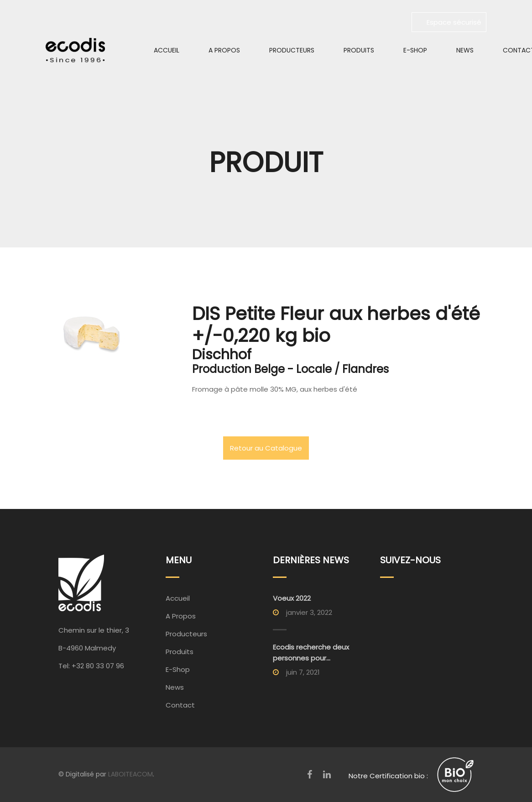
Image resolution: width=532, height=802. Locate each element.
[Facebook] (310, 775)
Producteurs (292, 50)
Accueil (167, 50)
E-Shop (415, 50)
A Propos (224, 50)
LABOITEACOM (130, 774)
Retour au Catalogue (266, 448)
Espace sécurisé (449, 22)
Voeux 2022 (292, 598)
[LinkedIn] (327, 775)
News (465, 50)
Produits (359, 50)
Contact (180, 705)
